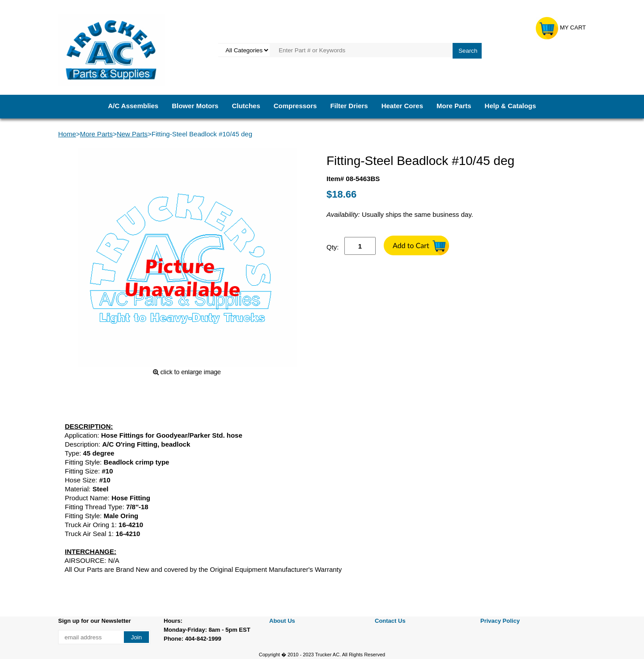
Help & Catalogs (511, 106)
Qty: (333, 247)
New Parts (132, 134)
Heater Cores (402, 106)
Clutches (246, 106)
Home (67, 134)
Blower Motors (195, 106)
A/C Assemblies (133, 106)
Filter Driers (349, 106)
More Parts (454, 106)
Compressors (295, 106)
